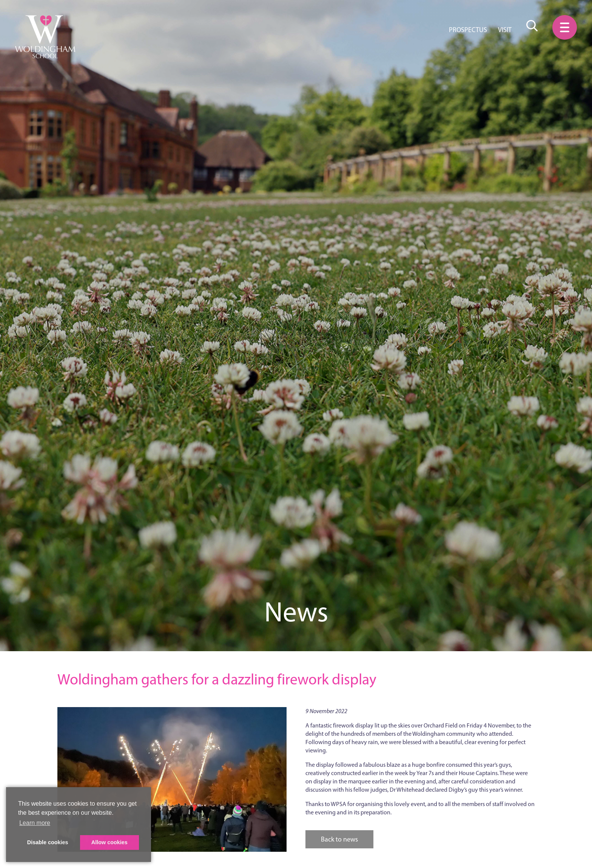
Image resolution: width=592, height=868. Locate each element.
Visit (505, 30)
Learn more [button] (35, 823)
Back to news (339, 839)
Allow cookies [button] (109, 842)
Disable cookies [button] (48, 842)
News (296, 612)
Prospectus (468, 30)
